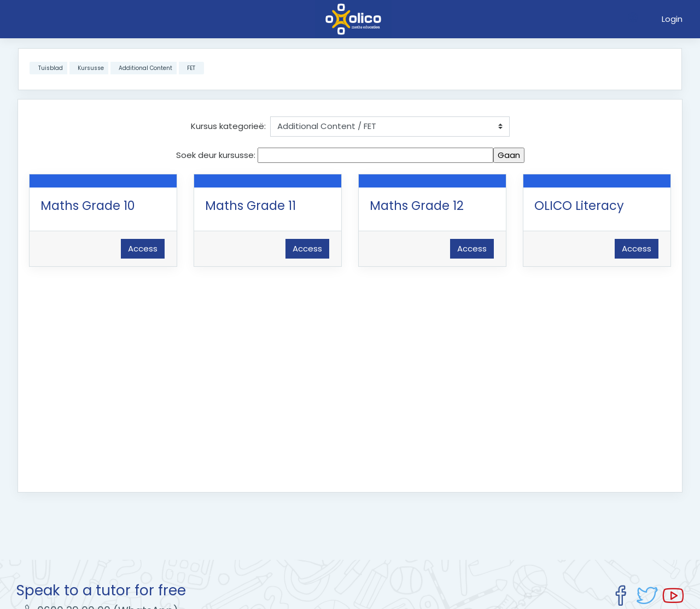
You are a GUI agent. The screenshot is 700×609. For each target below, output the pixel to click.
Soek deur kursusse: (217, 155)
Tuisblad (51, 68)
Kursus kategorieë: (228, 126)
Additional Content (145, 68)
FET (191, 68)
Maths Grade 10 (88, 206)
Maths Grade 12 (417, 206)
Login (672, 19)
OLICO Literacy (579, 206)
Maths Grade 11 (250, 206)
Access (143, 248)
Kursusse (91, 68)
